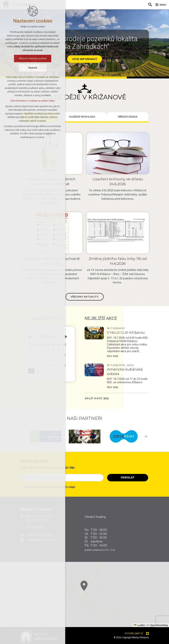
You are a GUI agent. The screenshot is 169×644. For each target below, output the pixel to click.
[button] (128, 613)
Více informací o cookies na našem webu (27, 101)
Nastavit (27, 68)
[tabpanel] (85, 216)
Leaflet (139, 625)
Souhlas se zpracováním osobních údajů (50, 487)
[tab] (82, 117)
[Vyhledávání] (148, 5)
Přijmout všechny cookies (27, 59)
